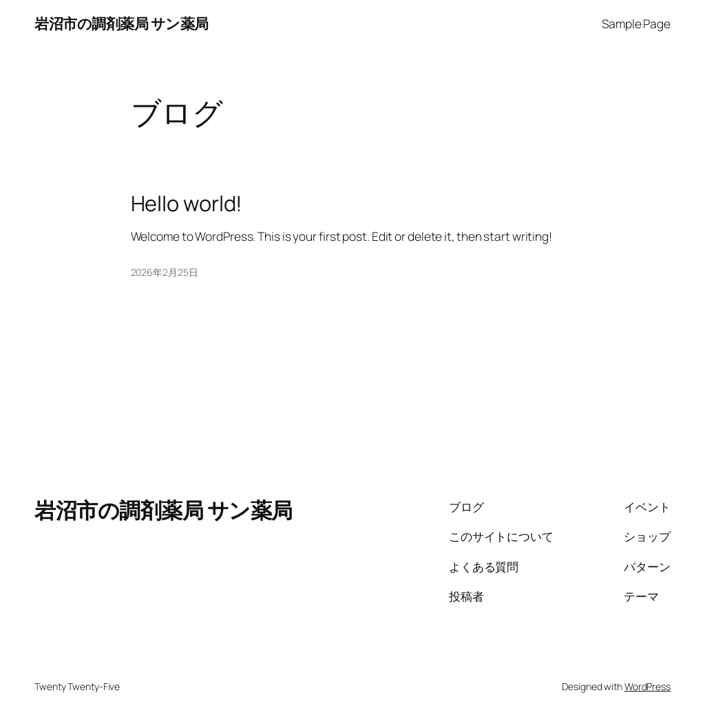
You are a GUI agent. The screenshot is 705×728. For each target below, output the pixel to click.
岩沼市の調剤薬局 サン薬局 (122, 23)
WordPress (648, 686)
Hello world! (187, 203)
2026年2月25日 (165, 272)
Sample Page (636, 23)
